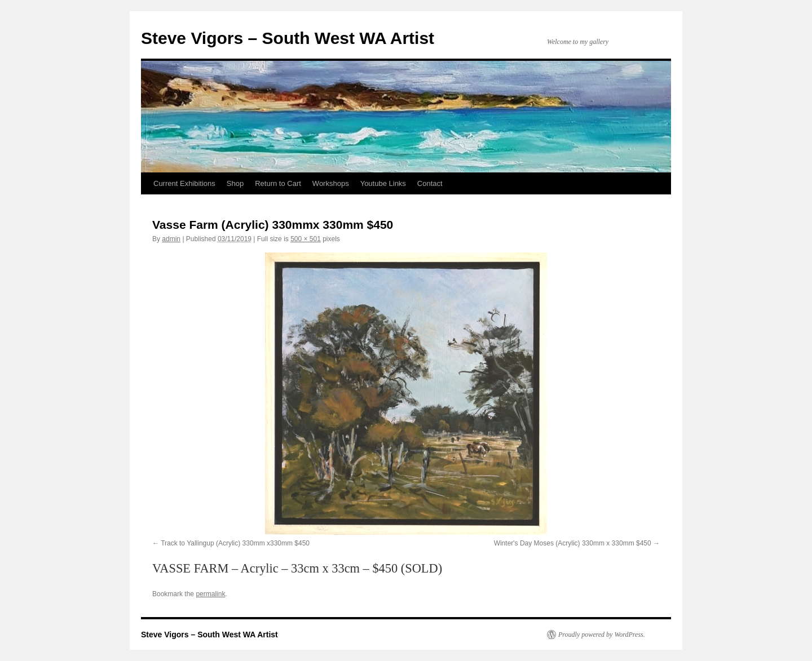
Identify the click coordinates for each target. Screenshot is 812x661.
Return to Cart (278, 183)
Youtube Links (383, 183)
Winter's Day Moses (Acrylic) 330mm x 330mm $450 (573, 543)
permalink (210, 594)
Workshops (331, 183)
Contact (430, 183)
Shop (235, 183)
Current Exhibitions (184, 183)
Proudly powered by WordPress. (602, 635)
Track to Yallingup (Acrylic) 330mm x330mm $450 (235, 543)
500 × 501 (306, 239)
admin (171, 239)
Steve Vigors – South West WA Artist (288, 38)
